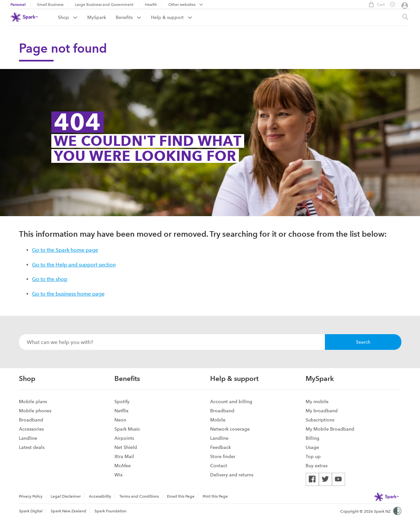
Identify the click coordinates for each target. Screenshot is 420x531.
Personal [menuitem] (18, 4)
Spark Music (127, 429)
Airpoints (124, 438)
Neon (120, 420)
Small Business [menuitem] (50, 5)
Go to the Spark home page (65, 250)
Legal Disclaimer (66, 496)
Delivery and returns (232, 475)
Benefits (128, 17)
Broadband (31, 420)
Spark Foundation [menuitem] (110, 511)
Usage (312, 447)
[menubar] (186, 5)
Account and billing (231, 402)
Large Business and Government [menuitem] (104, 5)
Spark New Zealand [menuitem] (68, 511)
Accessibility (100, 496)
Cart (375, 4)
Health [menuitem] (151, 5)
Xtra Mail (124, 456)
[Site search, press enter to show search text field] (405, 17)
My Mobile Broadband (330, 429)
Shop (68, 17)
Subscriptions (320, 420)
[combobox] (172, 342)
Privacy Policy (31, 496)
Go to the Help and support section (74, 265)
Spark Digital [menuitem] (31, 511)
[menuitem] (73, 17)
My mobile (317, 402)
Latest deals (32, 447)
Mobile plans (33, 402)
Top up (313, 456)
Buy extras (317, 466)
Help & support (172, 17)
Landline (28, 438)
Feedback (220, 447)
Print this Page (215, 496)
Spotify (122, 402)
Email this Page (181, 496)
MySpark (97, 17)
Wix (118, 475)
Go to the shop (50, 279)
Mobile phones (35, 411)
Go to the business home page (68, 294)
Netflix (121, 411)
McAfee (123, 466)
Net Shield (126, 447)
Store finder (223, 456)
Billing (312, 438)
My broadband (322, 411)
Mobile (218, 420)
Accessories (31, 429)
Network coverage (230, 429)
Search (363, 342)
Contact (219, 466)
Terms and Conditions (139, 496)
